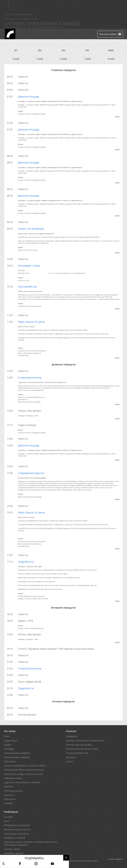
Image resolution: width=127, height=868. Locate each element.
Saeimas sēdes (12, 849)
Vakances (9, 795)
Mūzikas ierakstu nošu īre (17, 829)
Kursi (7, 821)
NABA (38, 27)
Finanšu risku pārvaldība (79, 745)
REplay (14, 4)
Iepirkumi (71, 757)
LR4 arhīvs (60, 27)
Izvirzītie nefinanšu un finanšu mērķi (85, 741)
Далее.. (118, 117)
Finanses (71, 731)
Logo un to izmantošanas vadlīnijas (22, 782)
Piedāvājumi (11, 812)
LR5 (33, 27)
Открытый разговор (30, 378)
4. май (16, 59)
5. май (40, 59)
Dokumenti (10, 761)
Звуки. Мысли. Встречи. (32, 322)
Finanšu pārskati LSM (77, 753)
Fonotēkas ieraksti (14, 853)
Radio (7, 736)
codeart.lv (119, 859)
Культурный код (27, 286)
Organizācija (11, 741)
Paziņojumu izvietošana (16, 834)
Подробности (26, 562)
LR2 (25, 27)
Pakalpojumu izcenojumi (17, 825)
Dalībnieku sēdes (13, 778)
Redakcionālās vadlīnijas (17, 757)
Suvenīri (8, 817)
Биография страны (29, 266)
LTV (13, 10)
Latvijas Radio (11, 27)
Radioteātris (48, 27)
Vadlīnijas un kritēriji (14, 838)
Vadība (8, 745)
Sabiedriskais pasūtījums (17, 753)
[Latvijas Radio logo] (10, 34)
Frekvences (10, 799)
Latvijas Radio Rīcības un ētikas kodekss (25, 766)
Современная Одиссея (31, 473)
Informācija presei (13, 791)
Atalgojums (72, 736)
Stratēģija (9, 749)
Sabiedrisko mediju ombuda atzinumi (23, 774)
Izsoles (70, 761)
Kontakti (8, 803)
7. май (87, 59)
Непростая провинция (31, 229)
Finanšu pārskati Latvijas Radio (82, 749)
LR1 (21, 27)
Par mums (10, 731)
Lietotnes (9, 786)
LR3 (29, 27)
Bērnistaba (17, 7)
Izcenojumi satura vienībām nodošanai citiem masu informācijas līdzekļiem (31, 843)
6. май (63, 59)
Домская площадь (29, 96)
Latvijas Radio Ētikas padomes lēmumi (24, 770)
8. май (111, 59)
